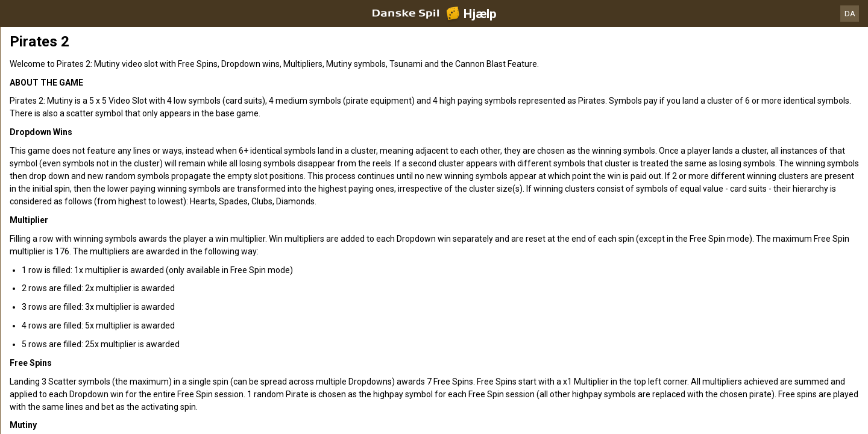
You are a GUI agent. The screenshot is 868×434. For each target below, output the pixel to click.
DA (850, 14)
